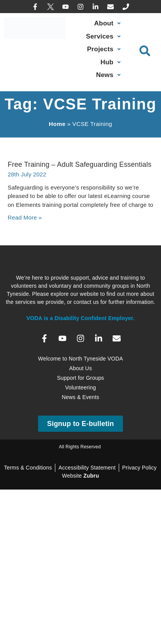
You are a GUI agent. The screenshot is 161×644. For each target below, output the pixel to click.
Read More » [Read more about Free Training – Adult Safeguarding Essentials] (25, 217)
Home (57, 124)
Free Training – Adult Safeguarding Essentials (80, 164)
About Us (80, 368)
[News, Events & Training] (109, 75)
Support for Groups (80, 378)
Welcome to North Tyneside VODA (80, 359)
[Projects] (105, 49)
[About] (108, 23)
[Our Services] (104, 37)
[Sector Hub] (112, 62)
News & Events (81, 397)
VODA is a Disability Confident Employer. (80, 318)
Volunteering (80, 387)
